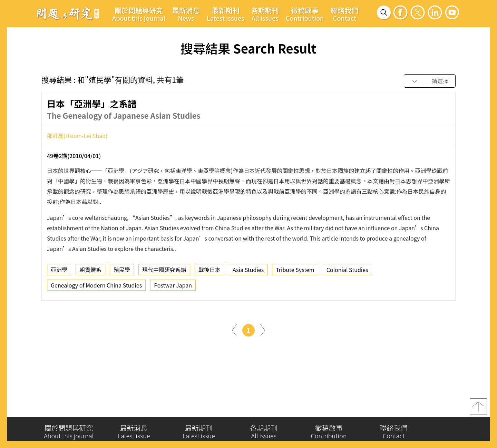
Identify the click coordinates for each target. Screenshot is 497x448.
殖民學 (122, 272)
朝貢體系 (90, 272)
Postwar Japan (173, 287)
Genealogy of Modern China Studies (96, 287)
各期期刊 (265, 14)
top (478, 409)
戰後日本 (209, 272)
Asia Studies (248, 272)
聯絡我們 (344, 14)
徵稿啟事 (305, 14)
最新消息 (186, 14)
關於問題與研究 (139, 14)
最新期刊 (226, 14)
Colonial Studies (347, 272)
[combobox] (430, 81)
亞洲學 (59, 272)
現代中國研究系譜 (164, 272)
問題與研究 (68, 13)
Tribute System (295, 272)
